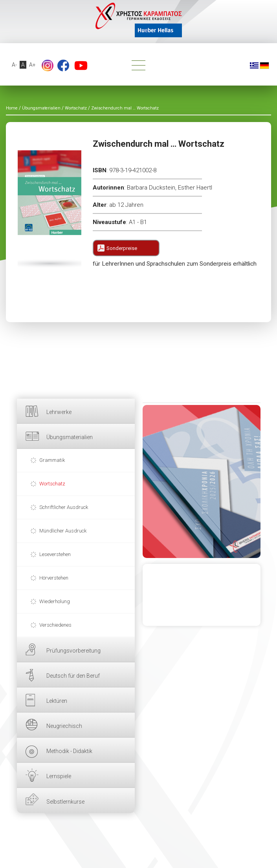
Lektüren (57, 701)
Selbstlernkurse (65, 802)
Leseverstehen (55, 554)
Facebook (63, 66)
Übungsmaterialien (70, 437)
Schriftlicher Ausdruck (64, 507)
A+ (32, 65)
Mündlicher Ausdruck (63, 531)
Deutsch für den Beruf (73, 676)
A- (14, 65)
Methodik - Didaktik (69, 751)
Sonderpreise (122, 248)
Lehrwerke (59, 412)
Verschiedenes (55, 625)
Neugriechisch (64, 726)
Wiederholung (55, 601)
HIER (202, 481)
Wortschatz (52, 484)
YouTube (81, 66)
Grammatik (52, 460)
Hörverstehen (54, 578)
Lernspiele (59, 776)
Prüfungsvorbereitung (73, 651)
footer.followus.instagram (48, 66)
